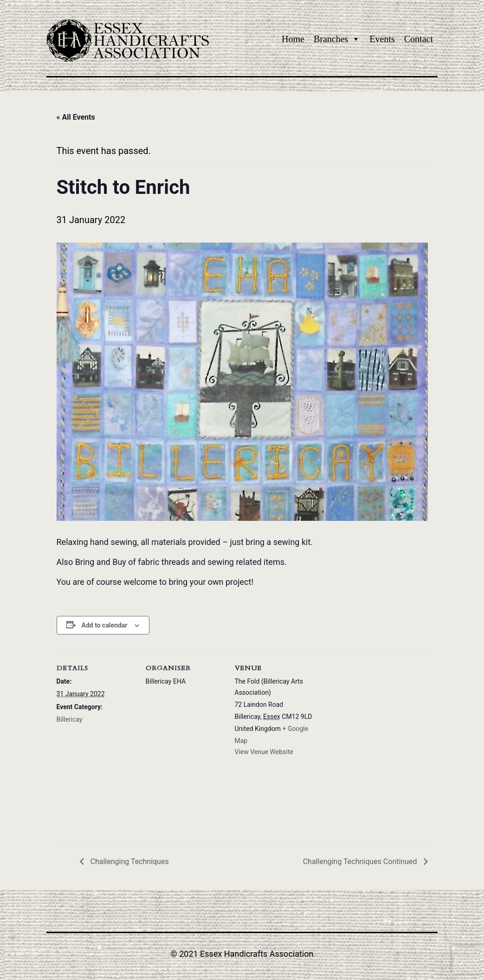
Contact (419, 39)
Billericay (70, 719)
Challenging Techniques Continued (361, 862)
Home (293, 39)
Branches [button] (337, 39)
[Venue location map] (373, 745)
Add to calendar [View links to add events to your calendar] (105, 625)
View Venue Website (264, 752)
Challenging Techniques (129, 862)
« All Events (76, 117)
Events (382, 39)
